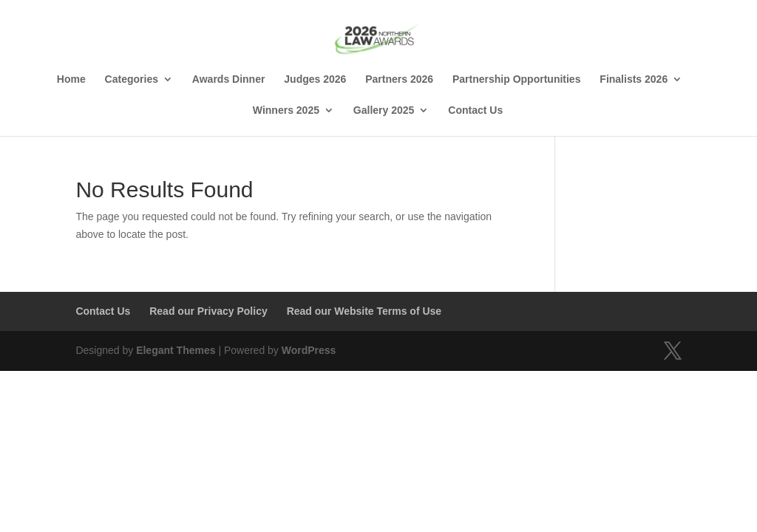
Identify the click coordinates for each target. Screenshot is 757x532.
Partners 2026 (399, 79)
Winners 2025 (286, 110)
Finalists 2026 (634, 79)
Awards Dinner (229, 79)
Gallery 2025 (384, 110)
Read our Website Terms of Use (364, 311)
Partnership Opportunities (516, 79)
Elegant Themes (176, 350)
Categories (132, 79)
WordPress (309, 350)
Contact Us (475, 110)
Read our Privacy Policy (208, 311)
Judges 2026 (315, 79)
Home (71, 79)
